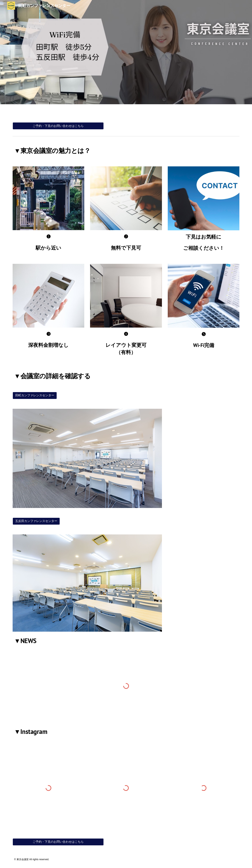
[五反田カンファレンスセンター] (36, 521)
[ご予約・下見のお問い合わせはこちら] (58, 126)
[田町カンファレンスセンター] (35, 396)
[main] (126, 150)
